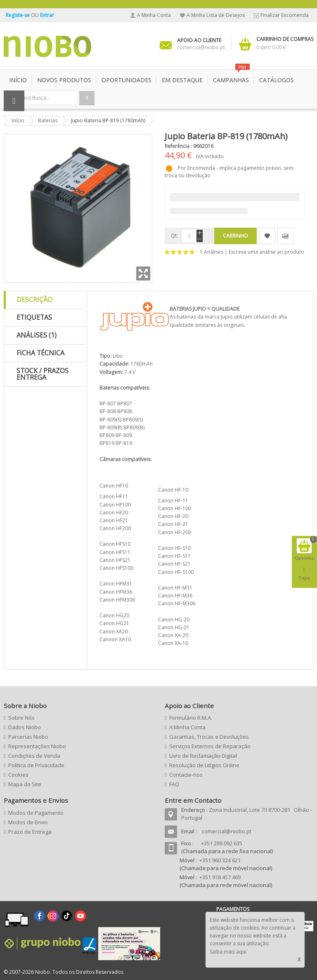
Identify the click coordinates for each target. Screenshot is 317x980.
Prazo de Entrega (30, 832)
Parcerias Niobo (28, 737)
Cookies (18, 775)
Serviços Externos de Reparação (210, 746)
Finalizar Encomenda (285, 15)
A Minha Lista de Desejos (216, 15)
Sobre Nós (21, 718)
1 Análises (212, 252)
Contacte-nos (186, 775)
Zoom (143, 274)
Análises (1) (37, 335)
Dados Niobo (25, 727)
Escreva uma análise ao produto (266, 252)
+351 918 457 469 (220, 877)
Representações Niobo (37, 746)
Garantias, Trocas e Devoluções (209, 737)
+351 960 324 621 (220, 860)
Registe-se (18, 15)
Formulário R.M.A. (191, 718)
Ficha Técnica (40, 353)
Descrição (34, 300)
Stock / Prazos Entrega (43, 374)
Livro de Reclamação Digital (203, 756)
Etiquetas (34, 317)
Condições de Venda (34, 756)
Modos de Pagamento (36, 813)
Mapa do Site (25, 784)
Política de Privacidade (36, 765)
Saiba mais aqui (228, 952)
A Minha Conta (154, 15)
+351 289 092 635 (222, 843)
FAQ (174, 784)
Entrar (47, 15)
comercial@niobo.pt (227, 831)
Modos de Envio (28, 822)
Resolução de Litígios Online (204, 765)
